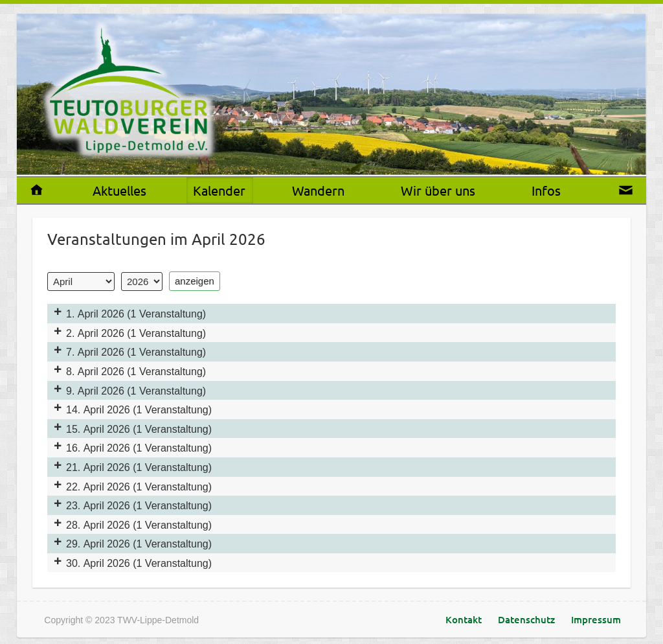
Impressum (596, 619)
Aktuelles (119, 190)
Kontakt (464, 619)
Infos (546, 190)
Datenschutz (526, 619)
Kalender (219, 190)
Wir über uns (438, 190)
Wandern (318, 190)
